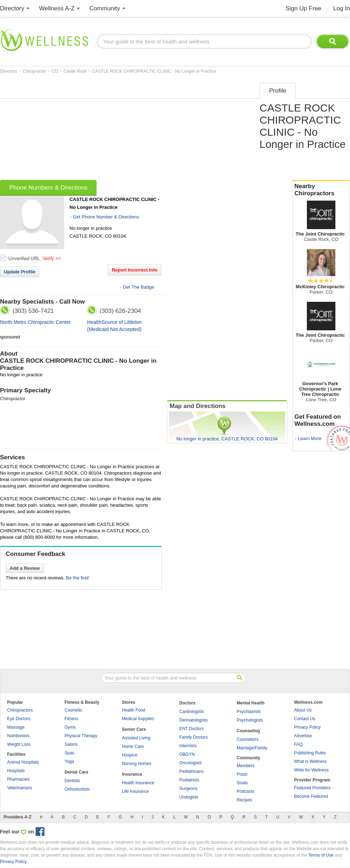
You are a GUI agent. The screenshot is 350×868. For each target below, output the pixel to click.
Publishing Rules (310, 753)
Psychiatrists (249, 712)
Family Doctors (194, 737)
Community (105, 8)
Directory (12, 8)
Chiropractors (20, 710)
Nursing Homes (137, 764)
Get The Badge (138, 287)
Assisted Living (136, 738)
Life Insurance (135, 791)
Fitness (71, 719)
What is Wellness (310, 761)
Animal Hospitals (23, 762)
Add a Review (25, 568)
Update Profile (20, 272)
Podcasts (245, 791)
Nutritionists (18, 736)
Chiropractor (35, 71)
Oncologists (191, 763)
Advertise (303, 736)
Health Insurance (138, 783)
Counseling (248, 731)
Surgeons (188, 789)
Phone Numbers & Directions (48, 188)
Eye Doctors (19, 719)
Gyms (70, 727)
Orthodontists (77, 789)
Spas (69, 753)
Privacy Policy (307, 727)
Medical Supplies (138, 719)
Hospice (130, 755)
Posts (242, 774)
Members (246, 766)
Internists (188, 746)
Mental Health (251, 703)
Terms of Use (321, 855)
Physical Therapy (81, 736)
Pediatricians (192, 771)
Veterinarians (20, 788)
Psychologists (250, 720)
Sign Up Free (303, 8)
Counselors (248, 739)
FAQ (298, 744)
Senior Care (134, 729)
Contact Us (305, 719)
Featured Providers (312, 788)
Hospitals (16, 771)
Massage (16, 727)
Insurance (132, 774)
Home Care (133, 746)
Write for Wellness (311, 770)
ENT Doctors (191, 729)
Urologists (189, 797)
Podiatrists (189, 780)
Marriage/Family (252, 748)
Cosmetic (73, 710)
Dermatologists (194, 720)
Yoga (69, 761)
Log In (342, 8)
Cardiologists (192, 712)
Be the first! (78, 578)
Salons (71, 744)
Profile (278, 91)
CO (55, 71)
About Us (303, 710)
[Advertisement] (106, 129)
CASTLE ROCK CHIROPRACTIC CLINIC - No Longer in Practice (154, 71)
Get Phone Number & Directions (106, 217)
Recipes (244, 800)
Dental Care (76, 772)
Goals (242, 783)
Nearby (321, 190)
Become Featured (311, 796)
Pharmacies (18, 779)
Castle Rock (76, 71)
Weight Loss (19, 744)
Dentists (72, 781)
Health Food (133, 710)
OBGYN (187, 754)
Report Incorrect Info (135, 270)
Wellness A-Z (57, 8)
